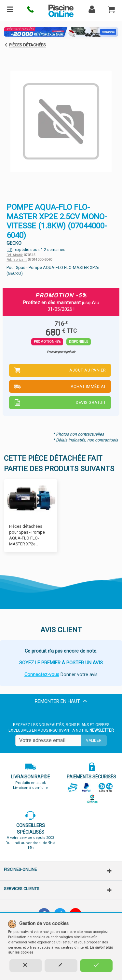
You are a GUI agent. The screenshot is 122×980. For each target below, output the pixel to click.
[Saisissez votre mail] (48, 740)
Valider (94, 740)
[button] (31, 11)
